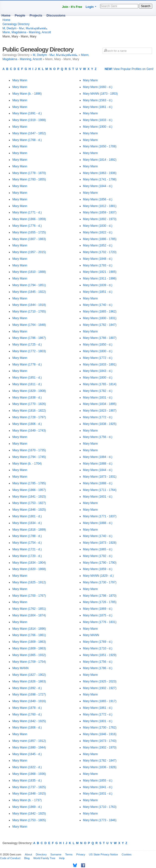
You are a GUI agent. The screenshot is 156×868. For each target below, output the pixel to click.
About (29, 854)
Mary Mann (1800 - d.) (98, 351)
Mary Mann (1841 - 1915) (29, 497)
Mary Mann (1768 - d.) (27, 140)
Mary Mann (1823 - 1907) (100, 411)
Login (90, 7)
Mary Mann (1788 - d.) (27, 536)
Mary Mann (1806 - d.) (27, 424)
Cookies (127, 854)
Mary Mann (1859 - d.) (98, 569)
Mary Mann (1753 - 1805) (29, 820)
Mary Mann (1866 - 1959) (29, 219)
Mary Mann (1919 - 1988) (29, 120)
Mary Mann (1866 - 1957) (29, 490)
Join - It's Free (72, 7)
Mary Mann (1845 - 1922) (29, 292)
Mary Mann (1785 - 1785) (29, 483)
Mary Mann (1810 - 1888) (29, 272)
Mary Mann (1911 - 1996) (100, 278)
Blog (27, 858)
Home (6, 15)
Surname (56, 854)
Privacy (81, 854)
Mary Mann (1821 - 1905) (100, 272)
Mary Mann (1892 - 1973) (100, 219)
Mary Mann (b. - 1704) (27, 464)
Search (146, 6)
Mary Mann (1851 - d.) (27, 378)
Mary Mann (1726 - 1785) (100, 602)
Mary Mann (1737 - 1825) (29, 787)
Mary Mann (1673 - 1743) (100, 741)
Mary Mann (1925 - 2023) (100, 681)
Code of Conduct (10, 858)
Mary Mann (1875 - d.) (98, 615)
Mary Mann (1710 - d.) (98, 648)
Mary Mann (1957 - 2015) (29, 252)
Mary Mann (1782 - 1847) (100, 325)
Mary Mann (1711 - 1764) (100, 490)
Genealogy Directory (16, 24)
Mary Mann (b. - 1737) (27, 800)
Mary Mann (20, 80)
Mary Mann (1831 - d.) (98, 398)
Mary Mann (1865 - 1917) (100, 701)
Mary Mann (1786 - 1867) (29, 338)
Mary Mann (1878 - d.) (27, 708)
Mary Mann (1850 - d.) (98, 345)
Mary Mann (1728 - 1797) (29, 417)
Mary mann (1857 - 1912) (29, 741)
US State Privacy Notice (103, 854)
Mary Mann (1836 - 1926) (100, 767)
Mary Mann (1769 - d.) (98, 642)
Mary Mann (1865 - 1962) (100, 312)
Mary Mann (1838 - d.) (27, 398)
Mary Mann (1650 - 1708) (100, 146)
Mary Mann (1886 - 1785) (100, 239)
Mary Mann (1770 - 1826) (29, 404)
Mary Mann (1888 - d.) (98, 464)
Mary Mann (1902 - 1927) (100, 688)
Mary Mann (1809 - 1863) (29, 642)
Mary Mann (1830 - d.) (98, 226)
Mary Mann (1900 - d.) (98, 127)
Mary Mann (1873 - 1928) (100, 543)
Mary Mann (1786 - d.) (98, 668)
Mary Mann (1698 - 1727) (29, 694)
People (20, 15)
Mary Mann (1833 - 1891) (100, 365)
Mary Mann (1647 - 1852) (29, 133)
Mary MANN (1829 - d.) (98, 576)
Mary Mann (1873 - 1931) (100, 477)
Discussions (56, 15)
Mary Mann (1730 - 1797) (100, 582)
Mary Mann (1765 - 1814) (100, 384)
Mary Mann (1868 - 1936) (29, 774)
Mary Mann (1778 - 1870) (29, 173)
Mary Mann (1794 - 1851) (29, 285)
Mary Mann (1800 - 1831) (100, 318)
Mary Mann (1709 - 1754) (29, 662)
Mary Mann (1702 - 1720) (100, 252)
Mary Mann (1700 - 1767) (29, 596)
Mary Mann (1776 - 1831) (100, 622)
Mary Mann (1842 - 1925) (29, 721)
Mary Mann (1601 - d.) (98, 497)
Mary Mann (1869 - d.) (27, 807)
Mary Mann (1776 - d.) (27, 226)
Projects (36, 15)
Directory (41, 854)
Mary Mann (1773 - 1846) (100, 820)
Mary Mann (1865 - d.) (98, 549)
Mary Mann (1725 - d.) (27, 345)
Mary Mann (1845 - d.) (27, 754)
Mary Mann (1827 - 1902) (29, 675)
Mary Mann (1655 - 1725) (29, 232)
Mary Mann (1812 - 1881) (100, 206)
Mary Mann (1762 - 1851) (29, 609)
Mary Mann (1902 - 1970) (100, 747)
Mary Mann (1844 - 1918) (29, 305)
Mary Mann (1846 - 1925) (29, 510)
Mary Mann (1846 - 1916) (100, 734)
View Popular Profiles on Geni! (129, 69)
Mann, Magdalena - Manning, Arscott (27, 32)
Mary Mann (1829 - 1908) (29, 391)
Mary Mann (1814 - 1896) (29, 629)
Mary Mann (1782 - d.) (98, 391)
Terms (69, 854)
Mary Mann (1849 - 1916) (29, 701)
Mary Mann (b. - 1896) (27, 94)
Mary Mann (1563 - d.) (98, 100)
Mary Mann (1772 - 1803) (29, 351)
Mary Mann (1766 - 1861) (29, 635)
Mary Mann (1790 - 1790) (100, 563)
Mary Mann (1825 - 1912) (29, 582)
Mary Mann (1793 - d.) (98, 265)
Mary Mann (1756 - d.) (98, 437)
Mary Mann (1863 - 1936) (100, 173)
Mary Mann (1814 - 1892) (100, 160)
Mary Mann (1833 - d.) (98, 120)
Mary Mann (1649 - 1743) (29, 431)
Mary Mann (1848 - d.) (98, 259)
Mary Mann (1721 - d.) (27, 549)
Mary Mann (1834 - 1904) (29, 563)
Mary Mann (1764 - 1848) (29, 325)
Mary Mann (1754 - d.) (27, 543)
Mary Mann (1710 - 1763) (100, 807)
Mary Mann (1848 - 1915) (29, 794)
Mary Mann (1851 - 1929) (100, 655)
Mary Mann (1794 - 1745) (29, 457)
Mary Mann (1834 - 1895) (100, 404)
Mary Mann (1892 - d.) (27, 688)
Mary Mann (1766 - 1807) (100, 338)
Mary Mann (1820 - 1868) (29, 569)
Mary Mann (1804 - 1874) (29, 615)
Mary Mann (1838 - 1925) (100, 424)
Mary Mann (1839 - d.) (98, 285)
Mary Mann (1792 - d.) (98, 556)
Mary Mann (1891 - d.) (27, 113)
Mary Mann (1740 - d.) (98, 305)
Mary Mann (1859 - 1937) (100, 212)
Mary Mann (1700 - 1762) (100, 728)
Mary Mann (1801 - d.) (27, 516)
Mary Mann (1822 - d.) (27, 767)
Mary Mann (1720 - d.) (27, 556)
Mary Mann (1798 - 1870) (100, 596)
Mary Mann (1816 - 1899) (29, 530)
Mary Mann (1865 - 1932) (29, 655)
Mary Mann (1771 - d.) (27, 212)
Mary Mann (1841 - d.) (98, 787)
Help (62, 858)
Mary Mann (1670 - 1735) (29, 450)
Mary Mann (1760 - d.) (27, 714)
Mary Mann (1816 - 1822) (29, 411)
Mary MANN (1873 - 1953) (100, 94)
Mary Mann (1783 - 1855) (29, 179)
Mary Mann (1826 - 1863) (29, 681)
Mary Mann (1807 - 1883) (29, 239)
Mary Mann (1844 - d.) (98, 186)
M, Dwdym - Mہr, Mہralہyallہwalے (25, 28)
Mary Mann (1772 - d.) (98, 358)
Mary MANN (20, 668)
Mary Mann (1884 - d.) (98, 457)
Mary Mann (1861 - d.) (98, 107)
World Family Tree (44, 858)
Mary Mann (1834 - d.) (27, 523)
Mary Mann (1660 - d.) (98, 87)
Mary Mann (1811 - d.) (27, 384)
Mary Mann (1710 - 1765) (29, 312)
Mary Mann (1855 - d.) (98, 781)
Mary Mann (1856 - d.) (98, 199)
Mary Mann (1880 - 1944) (29, 747)
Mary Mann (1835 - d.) (27, 781)
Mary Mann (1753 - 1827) (29, 503)
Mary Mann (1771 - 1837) (100, 516)
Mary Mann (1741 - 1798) (100, 179)
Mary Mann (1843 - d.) (98, 371)
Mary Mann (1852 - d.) (98, 245)
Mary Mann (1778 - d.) (27, 365)
